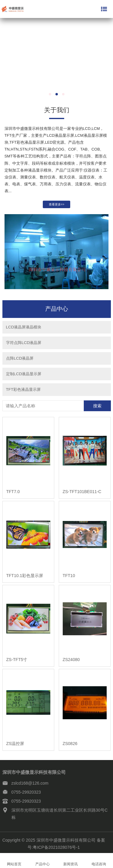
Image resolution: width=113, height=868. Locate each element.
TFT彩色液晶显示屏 (24, 392)
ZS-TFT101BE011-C (82, 494)
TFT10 (69, 578)
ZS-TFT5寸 (17, 662)
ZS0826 (70, 746)
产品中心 (42, 861)
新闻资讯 (71, 861)
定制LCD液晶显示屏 (24, 376)
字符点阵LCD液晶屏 (24, 345)
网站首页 (14, 861)
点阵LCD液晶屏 (20, 360)
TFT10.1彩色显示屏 (25, 578)
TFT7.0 (13, 494)
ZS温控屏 (15, 746)
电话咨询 (99, 861)
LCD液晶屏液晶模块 (24, 329)
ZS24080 (71, 662)
